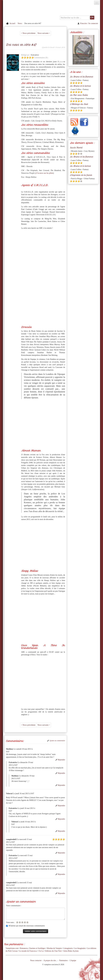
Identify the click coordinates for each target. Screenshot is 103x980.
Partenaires (63, 960)
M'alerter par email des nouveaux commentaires (25, 926)
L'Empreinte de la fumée (81, 175)
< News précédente (28, 33)
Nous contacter (36, 960)
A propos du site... (50, 960)
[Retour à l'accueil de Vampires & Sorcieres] (18, 13)
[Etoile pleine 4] (30, 57)
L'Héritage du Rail (79, 104)
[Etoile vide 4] (25, 922)
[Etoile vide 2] (20, 922)
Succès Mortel (76, 148)
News (20, 23)
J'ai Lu (41, 951)
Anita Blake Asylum (71, 951)
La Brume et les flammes (82, 77)
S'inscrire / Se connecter (88, 23)
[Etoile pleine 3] (27, 57)
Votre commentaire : (14, 906)
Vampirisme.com (12, 948)
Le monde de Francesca (28, 951)
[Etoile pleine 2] (25, 57)
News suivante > (44, 33)
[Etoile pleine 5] (33, 57)
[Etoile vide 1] (17, 922)
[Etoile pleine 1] (22, 57)
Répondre (60, 760)
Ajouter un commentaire (56, 741)
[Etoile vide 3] (22, 922)
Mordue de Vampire (54, 948)
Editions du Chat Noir (53, 951)
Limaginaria (68, 948)
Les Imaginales (80, 948)
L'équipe (73, 960)
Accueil (12, 23)
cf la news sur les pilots (44, 173)
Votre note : (10, 922)
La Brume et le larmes (80, 86)
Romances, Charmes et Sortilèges (33, 948)
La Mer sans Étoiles (79, 95)
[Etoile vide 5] (27, 922)
